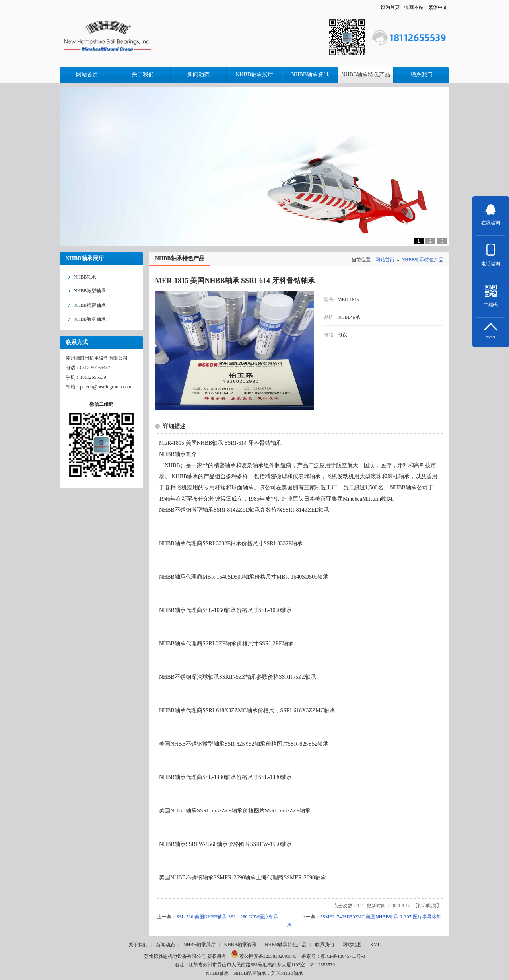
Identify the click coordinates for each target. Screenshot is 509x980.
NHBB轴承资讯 (240, 945)
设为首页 (390, 7)
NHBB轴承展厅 (199, 945)
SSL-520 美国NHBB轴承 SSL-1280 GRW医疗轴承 (227, 917)
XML (375, 945)
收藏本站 (414, 7)
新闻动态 (165, 945)
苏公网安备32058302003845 (264, 956)
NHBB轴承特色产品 (423, 260)
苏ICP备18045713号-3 (343, 956)
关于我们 (138, 945)
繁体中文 (438, 7)
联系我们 (324, 945)
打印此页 (427, 906)
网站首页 (385, 260)
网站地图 (352, 945)
